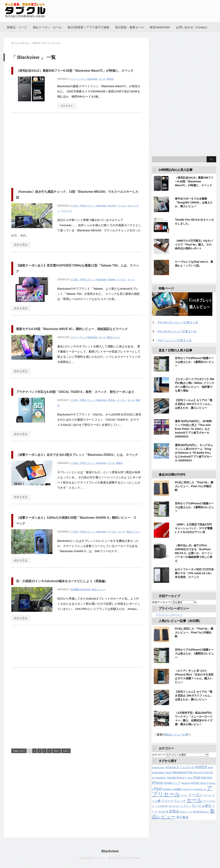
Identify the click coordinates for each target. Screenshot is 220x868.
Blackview (92, 79)
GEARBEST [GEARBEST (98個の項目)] (161, 778)
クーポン (121, 280)
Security (112, 206)
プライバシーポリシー (169, 615)
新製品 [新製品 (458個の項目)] (174, 811)
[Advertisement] (43, 149)
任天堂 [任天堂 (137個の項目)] (162, 812)
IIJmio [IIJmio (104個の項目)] (190, 778)
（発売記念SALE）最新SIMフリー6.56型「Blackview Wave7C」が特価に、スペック (75, 71)
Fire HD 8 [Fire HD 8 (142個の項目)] (199, 773)
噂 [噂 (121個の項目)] (167, 812)
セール (102, 79)
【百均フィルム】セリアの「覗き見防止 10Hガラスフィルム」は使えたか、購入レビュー (194, 404)
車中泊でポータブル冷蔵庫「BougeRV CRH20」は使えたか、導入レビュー (194, 202)
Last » (66, 751)
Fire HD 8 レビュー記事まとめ (177, 331)
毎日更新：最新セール (130, 27)
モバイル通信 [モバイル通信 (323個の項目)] (201, 806)
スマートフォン (79, 79)
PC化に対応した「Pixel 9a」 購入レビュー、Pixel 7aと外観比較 (194, 486)
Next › (57, 751)
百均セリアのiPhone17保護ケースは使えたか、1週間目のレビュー (194, 362)
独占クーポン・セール (47, 27)
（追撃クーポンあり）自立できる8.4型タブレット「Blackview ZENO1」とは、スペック (77, 455)
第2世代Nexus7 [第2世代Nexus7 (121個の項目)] (201, 812)
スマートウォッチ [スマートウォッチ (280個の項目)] (174, 801)
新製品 (110, 79)
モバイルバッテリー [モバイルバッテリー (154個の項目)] (180, 806)
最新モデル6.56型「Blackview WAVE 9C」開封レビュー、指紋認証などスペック (72, 329)
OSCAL (112, 400)
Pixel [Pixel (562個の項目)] (158, 789)
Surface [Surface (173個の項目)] (167, 789)
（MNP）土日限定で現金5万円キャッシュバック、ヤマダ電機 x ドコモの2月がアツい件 (194, 528)
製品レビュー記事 (177, 734)
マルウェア (67, 211)
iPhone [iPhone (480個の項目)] (157, 783)
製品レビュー (114, 337)
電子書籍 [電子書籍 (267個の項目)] (182, 817)
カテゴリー (159, 755)
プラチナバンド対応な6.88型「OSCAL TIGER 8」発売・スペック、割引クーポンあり (75, 392)
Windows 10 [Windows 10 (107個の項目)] (200, 789)
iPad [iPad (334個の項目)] (197, 777)
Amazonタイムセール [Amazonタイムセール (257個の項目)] (180, 767)
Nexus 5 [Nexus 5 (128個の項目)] (204, 783)
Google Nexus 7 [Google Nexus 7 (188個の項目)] (177, 778)
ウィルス (122, 206)
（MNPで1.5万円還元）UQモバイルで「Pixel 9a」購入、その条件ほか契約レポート (194, 245)
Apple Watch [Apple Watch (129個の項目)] (158, 773)
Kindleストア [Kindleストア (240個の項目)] (172, 783)
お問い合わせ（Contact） (192, 27)
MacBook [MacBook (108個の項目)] (186, 783)
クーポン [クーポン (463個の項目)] (196, 795)
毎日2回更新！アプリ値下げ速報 (88, 27)
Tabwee (112, 280)
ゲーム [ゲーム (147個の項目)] (207, 795)
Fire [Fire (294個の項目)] (190, 772)
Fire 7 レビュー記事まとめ (175, 340)
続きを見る (67, 106)
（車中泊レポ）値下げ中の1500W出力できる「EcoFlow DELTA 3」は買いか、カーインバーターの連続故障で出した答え (194, 553)
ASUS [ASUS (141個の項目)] (169, 773)
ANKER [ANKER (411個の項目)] (201, 767)
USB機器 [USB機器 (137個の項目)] (177, 789)
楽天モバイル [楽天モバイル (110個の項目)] (187, 812)
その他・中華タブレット (83, 206)
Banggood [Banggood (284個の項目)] (180, 772)
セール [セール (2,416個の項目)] (194, 800)
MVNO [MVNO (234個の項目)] (195, 783)
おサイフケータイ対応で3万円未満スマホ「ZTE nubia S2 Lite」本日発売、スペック (194, 573)
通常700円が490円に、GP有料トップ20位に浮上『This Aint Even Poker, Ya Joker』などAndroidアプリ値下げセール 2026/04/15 (193, 429)
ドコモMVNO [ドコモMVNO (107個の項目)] (161, 806)
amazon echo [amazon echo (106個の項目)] (158, 767)
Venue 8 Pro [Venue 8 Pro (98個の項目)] (188, 789)
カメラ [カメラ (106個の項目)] (184, 795)
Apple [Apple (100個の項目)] (210, 767)
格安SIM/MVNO (160, 27)
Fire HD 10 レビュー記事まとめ (178, 322)
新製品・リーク (17, 27)
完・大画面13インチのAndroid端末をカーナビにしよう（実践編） (62, 581)
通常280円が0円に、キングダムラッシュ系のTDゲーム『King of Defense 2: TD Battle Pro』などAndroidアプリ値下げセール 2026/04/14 (194, 453)
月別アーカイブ (161, 602)
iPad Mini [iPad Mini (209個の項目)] (206, 778)
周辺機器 (75, 589)
